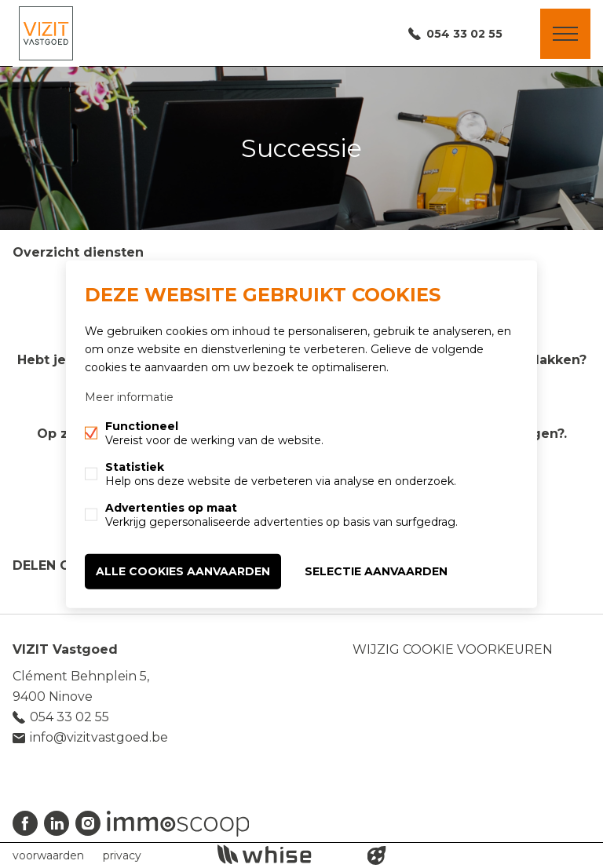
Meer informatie (129, 397)
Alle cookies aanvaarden (183, 571)
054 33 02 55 (464, 34)
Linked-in (57, 823)
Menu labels (565, 34)
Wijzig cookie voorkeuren (453, 649)
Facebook (25, 823)
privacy (122, 855)
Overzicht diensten (78, 252)
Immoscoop (178, 824)
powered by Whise (283, 854)
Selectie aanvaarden (376, 571)
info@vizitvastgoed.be (99, 737)
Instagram (88, 823)
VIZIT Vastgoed (65, 649)
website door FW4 (377, 855)
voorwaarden (48, 855)
